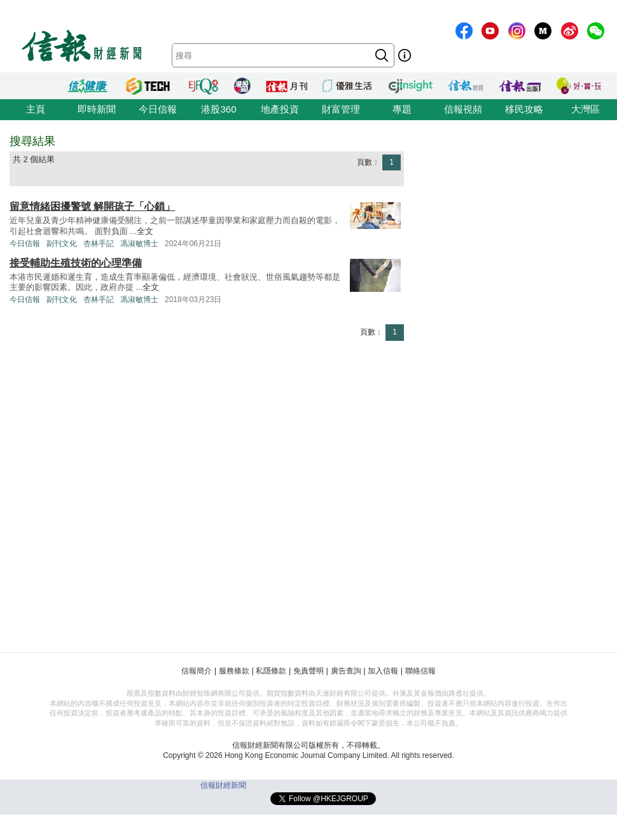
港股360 (218, 109)
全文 (145, 231)
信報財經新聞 (223, 785)
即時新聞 (97, 109)
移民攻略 (524, 109)
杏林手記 (99, 244)
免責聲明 (308, 671)
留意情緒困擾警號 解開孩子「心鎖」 (92, 206)
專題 (402, 109)
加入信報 (383, 671)
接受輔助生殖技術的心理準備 (76, 263)
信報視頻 (463, 109)
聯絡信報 (420, 671)
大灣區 (586, 109)
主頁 (36, 109)
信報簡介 (197, 671)
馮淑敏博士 (139, 244)
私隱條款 (271, 671)
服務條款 (234, 671)
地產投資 (280, 109)
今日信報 (158, 109)
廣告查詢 (346, 671)
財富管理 (341, 109)
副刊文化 (62, 244)
